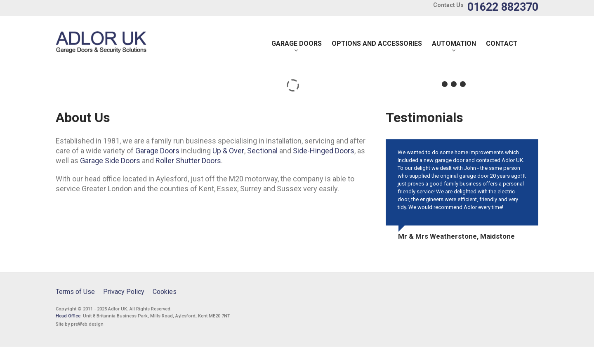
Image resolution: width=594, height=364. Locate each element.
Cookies (165, 292)
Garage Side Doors (110, 161)
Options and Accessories (377, 43)
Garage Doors (297, 43)
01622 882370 (503, 7)
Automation (454, 43)
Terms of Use (75, 292)
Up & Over (228, 151)
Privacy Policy (124, 292)
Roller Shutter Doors (188, 161)
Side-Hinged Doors (324, 151)
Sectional (262, 151)
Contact (502, 43)
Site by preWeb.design (80, 324)
